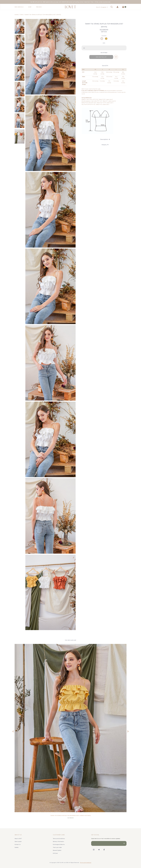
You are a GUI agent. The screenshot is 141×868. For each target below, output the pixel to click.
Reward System (57, 850)
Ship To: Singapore (101, 7)
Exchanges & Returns (59, 844)
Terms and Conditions (59, 839)
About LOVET (18, 839)
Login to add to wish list (116, 57)
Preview (39, 7)
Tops (21, 15)
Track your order (57, 847)
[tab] (104, 139)
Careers (17, 847)
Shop (30, 7)
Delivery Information (59, 842)
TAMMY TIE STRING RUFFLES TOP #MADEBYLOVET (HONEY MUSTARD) (71, 816)
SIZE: (104, 43)
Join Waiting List (101, 57)
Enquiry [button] (105, 145)
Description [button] (105, 139)
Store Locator (18, 842)
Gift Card (55, 853)
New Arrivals (19, 7)
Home (17, 15)
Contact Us (18, 844)
